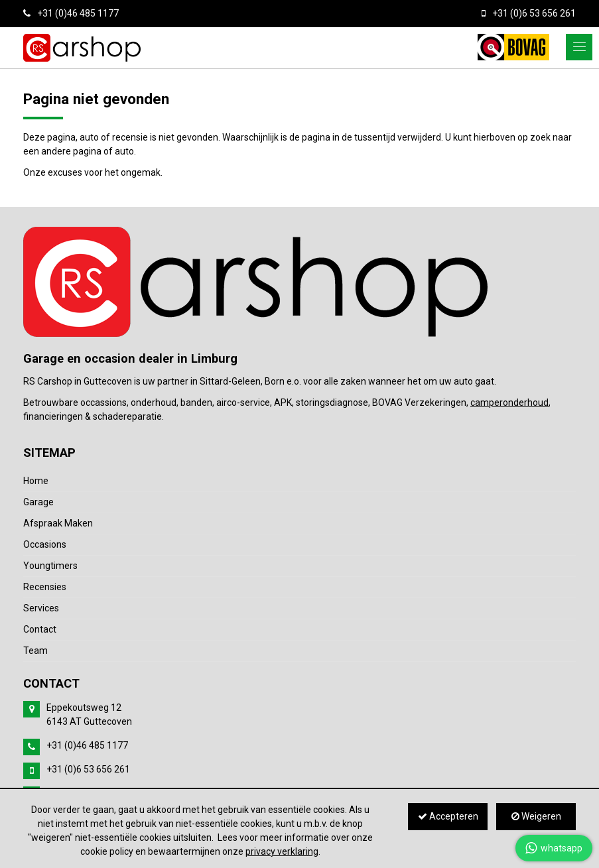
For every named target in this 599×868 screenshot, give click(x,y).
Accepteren (448, 816)
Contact (40, 629)
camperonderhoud (509, 403)
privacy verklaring (282, 851)
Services (41, 608)
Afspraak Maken (58, 523)
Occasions (45, 544)
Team (35, 651)
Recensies (45, 587)
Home (36, 481)
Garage (38, 502)
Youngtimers (50, 566)
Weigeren (536, 816)
